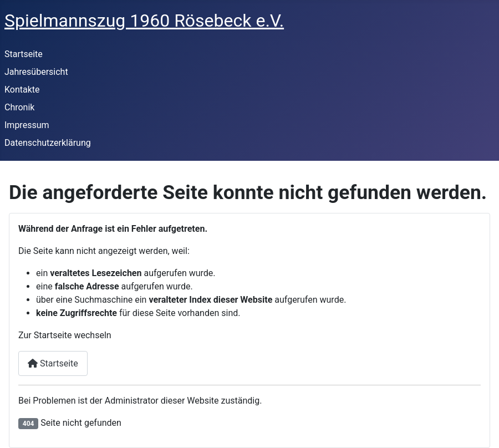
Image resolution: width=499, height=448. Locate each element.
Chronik (19, 107)
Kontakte (22, 90)
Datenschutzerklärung (48, 143)
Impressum (27, 125)
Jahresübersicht (36, 72)
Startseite (24, 54)
